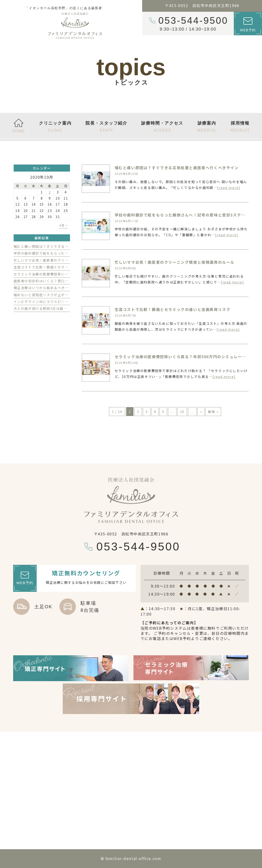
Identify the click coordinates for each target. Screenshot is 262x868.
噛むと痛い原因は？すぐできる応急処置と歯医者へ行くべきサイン (177, 168)
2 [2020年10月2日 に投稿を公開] (50, 192)
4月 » (63, 225)
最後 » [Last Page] (213, 412)
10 (182, 412)
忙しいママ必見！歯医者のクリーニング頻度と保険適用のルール (175, 262)
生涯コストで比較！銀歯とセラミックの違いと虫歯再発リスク (173, 309)
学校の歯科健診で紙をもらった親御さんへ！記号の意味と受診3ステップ (182, 215)
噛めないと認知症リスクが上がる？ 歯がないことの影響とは (64, 295)
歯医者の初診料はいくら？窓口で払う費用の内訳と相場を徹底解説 (69, 281)
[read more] (229, 188)
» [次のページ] (201, 412)
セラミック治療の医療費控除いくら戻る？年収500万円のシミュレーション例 (187, 357)
